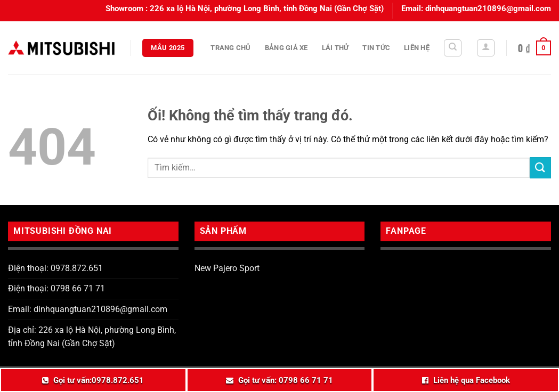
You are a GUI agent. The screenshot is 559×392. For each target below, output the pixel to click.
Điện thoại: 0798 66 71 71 (56, 288)
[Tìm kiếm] (453, 48)
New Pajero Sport (227, 268)
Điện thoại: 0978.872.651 (55, 268)
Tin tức (376, 48)
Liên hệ (417, 48)
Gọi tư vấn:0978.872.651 (99, 380)
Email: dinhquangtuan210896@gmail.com (88, 309)
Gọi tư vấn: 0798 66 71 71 (286, 380)
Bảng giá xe (286, 48)
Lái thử (335, 48)
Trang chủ (230, 48)
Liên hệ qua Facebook (472, 380)
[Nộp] (540, 168)
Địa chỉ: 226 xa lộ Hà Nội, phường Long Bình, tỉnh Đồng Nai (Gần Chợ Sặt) (92, 337)
